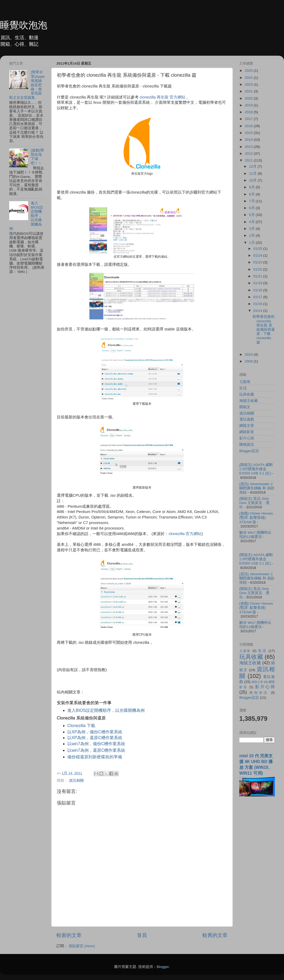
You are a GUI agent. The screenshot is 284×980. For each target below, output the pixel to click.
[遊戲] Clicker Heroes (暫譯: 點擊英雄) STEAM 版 (256, 518)
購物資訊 (247, 445)
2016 (249, 126)
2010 (249, 354)
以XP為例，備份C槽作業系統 (95, 732)
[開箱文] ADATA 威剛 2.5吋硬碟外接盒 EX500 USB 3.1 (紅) (256, 469)
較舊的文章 (215, 935)
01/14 (258, 311)
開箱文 (245, 407)
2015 (249, 133)
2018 (249, 112)
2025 (249, 71)
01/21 (258, 276)
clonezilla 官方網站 (185, 534)
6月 (252, 208)
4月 (252, 222)
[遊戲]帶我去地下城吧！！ (37, 157)
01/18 (258, 290)
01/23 (258, 262)
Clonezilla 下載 (81, 726)
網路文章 (247, 426)
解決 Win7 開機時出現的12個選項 (255, 535)
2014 (249, 140)
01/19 (258, 283)
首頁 (142, 935)
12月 (253, 166)
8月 (252, 194)
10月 (253, 180)
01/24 (258, 255)
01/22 (258, 269)
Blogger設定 (249, 451)
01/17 (258, 297)
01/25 (258, 249)
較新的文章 (69, 935)
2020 (249, 98)
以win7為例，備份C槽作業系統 (96, 744)
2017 (249, 119)
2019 (249, 105)
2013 (249, 147)
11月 (253, 173)
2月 (252, 235)
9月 (252, 187)
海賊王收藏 (248, 401)
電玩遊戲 (247, 419)
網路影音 (247, 432)
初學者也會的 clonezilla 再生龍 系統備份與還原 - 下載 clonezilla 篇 (264, 329)
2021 (249, 91)
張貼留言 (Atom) (82, 946)
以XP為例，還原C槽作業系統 (95, 738)
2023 (249, 84)
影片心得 (247, 438)
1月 (252, 243)
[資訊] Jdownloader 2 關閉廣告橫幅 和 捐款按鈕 (257, 488)
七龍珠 (245, 382)
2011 (249, 160)
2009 (249, 361)
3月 (252, 229)
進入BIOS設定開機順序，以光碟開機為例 (106, 710)
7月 (252, 201)
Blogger (163, 967)
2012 (249, 154)
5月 (252, 215)
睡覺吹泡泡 (24, 25)
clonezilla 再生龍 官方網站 (163, 97)
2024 (249, 78)
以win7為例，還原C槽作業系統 (96, 750)
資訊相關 (76, 781)
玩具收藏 (247, 394)
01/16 (258, 304)
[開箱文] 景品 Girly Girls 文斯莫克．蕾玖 (255, 503)
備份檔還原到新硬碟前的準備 (95, 757)
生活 (243, 388)
